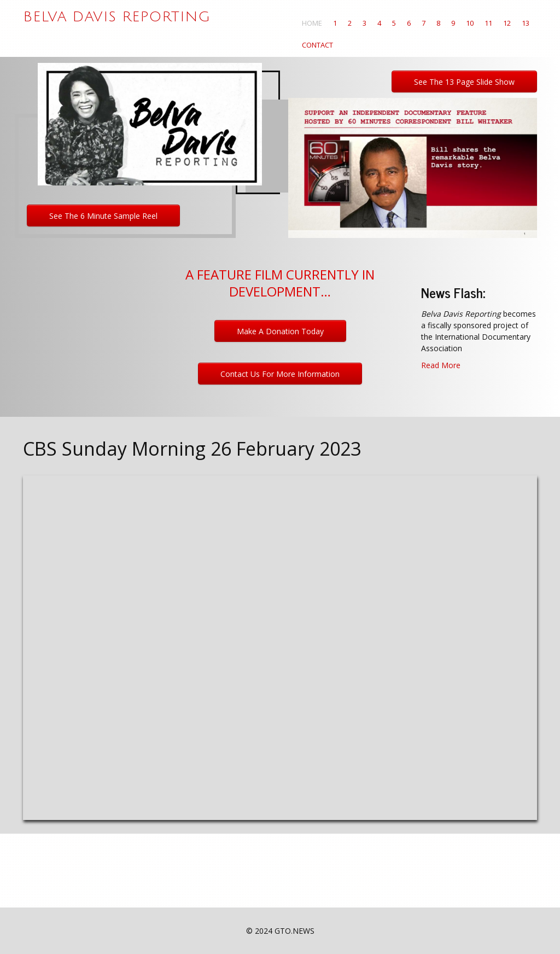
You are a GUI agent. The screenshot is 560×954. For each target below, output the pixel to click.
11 (488, 23)
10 (470, 23)
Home (312, 23)
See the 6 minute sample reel (103, 216)
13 (526, 23)
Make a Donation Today (280, 331)
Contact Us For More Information (280, 374)
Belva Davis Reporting (117, 17)
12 (507, 23)
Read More (441, 365)
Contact (317, 45)
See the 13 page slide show (464, 82)
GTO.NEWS (294, 931)
